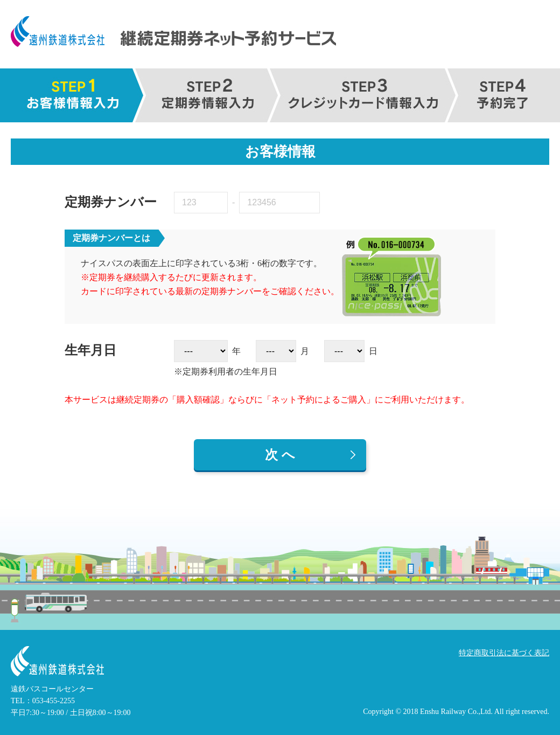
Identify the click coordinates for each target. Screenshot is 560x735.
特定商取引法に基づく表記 (504, 653)
